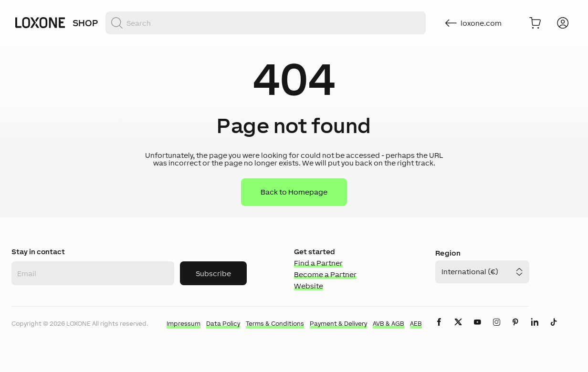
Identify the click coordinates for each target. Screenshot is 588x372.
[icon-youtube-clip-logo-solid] (477, 330)
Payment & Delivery (338, 324)
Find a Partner (318, 263)
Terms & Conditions (275, 324)
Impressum (184, 324)
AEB (416, 324)
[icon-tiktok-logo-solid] (554, 330)
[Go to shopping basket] (535, 23)
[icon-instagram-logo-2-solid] (496, 330)
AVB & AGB (388, 324)
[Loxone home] (40, 23)
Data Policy (223, 324)
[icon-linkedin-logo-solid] (535, 330)
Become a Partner (325, 274)
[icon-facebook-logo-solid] (439, 330)
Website (309, 286)
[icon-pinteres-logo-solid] (515, 330)
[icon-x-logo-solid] (458, 330)
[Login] (563, 23)
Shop (85, 23)
